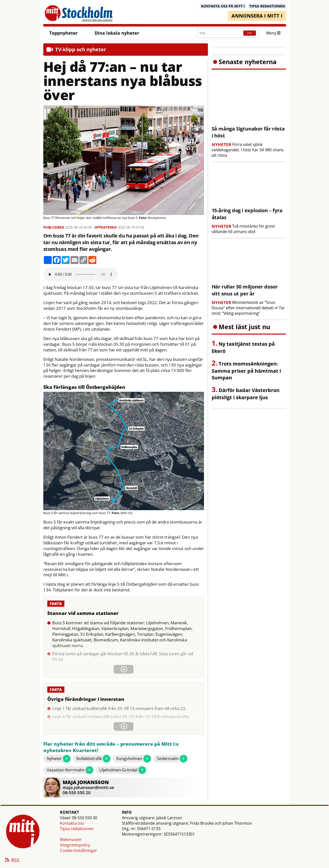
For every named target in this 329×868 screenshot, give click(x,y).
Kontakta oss (72, 823)
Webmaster (71, 840)
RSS (12, 861)
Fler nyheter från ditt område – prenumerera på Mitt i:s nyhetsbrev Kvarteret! (111, 747)
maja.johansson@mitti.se (88, 787)
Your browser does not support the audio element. (80, 274)
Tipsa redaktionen (77, 829)
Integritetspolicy (75, 845)
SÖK (250, 33)
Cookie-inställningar (78, 850)
